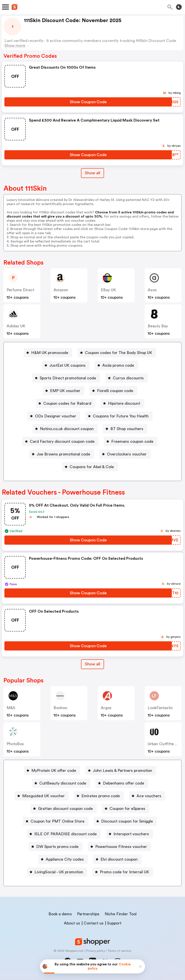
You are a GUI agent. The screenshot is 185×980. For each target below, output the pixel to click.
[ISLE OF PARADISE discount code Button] (64, 834)
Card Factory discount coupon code (62, 441)
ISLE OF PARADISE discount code (66, 834)
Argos (106, 708)
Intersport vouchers (131, 834)
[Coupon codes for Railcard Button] (66, 403)
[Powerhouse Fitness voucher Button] (119, 847)
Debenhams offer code (124, 783)
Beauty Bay (158, 326)
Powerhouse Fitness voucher (121, 847)
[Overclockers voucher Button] (125, 454)
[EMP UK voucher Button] (63, 391)
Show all (92, 664)
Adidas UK (16, 326)
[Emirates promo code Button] (99, 796)
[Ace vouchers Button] (147, 796)
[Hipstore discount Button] (122, 403)
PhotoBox (15, 744)
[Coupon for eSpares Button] (126, 809)
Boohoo (60, 708)
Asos (152, 290)
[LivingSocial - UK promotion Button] (57, 872)
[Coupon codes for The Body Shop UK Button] (117, 353)
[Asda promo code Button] (116, 365)
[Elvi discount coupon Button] (117, 859)
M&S (11, 708)
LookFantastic (160, 708)
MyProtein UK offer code (54, 771)
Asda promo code (118, 365)
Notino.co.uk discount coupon (67, 429)
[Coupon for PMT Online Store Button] (56, 821)
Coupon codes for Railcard (67, 403)
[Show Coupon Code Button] (88, 102)
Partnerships (88, 914)
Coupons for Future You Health (121, 416)
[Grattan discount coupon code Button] (64, 809)
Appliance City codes (65, 859)
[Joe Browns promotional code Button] (62, 454)
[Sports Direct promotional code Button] (66, 378)
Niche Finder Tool (121, 914)
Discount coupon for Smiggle (127, 821)
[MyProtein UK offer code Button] (52, 771)
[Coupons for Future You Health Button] (119, 416)
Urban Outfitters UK (166, 744)
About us (72, 923)
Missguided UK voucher (43, 796)
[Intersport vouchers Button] (129, 834)
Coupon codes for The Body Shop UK (119, 353)
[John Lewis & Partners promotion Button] (121, 771)
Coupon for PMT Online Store (57, 821)
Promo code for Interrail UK (124, 872)
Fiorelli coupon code (115, 391)
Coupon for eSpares (127, 809)
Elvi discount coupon (119, 859)
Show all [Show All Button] (92, 173)
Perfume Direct (20, 290)
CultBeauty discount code (63, 783)
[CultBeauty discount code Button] (61, 783)
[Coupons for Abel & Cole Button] (90, 467)
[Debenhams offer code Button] (122, 783)
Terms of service (119, 951)
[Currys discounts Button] (127, 378)
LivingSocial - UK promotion (59, 872)
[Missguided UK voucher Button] (42, 796)
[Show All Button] (92, 664)
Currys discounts (128, 378)
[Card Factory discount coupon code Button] (60, 441)
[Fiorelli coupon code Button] (113, 391)
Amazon (61, 290)
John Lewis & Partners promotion (122, 771)
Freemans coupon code (132, 441)
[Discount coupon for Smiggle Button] (125, 821)
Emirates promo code (101, 796)
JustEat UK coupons (67, 365)
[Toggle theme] (179, 7)
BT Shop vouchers (127, 429)
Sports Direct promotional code (68, 378)
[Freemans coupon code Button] (131, 441)
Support (114, 923)
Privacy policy (95, 951)
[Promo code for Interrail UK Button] (123, 872)
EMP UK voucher (65, 391)
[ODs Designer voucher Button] (54, 416)
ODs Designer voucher (56, 416)
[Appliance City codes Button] (63, 859)
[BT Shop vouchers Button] (125, 429)
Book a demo (60, 914)
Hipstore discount (124, 403)
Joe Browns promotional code (63, 454)
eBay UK (108, 290)
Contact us (94, 923)
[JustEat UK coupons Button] (66, 365)
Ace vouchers (149, 796)
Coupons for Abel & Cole (92, 467)
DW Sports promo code (57, 847)
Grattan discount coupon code (65, 809)
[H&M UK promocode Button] (48, 353)
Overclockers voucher (127, 454)
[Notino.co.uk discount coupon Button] (65, 429)
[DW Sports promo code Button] (56, 847)
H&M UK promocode (50, 353)
